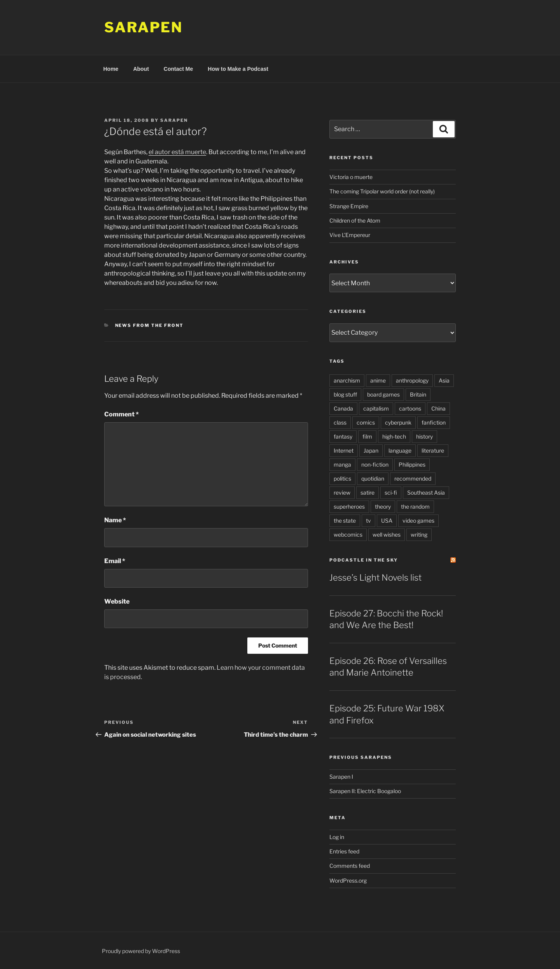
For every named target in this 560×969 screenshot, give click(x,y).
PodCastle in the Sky (364, 560)
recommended (413, 478)
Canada (343, 408)
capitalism (376, 408)
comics (366, 422)
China (438, 408)
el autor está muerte (177, 152)
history (424, 436)
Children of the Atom (355, 220)
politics (342, 478)
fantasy (343, 436)
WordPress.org (348, 880)
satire (367, 492)
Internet (344, 450)
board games (383, 394)
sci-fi (391, 492)
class (340, 422)
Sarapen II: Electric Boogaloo (365, 791)
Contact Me (178, 69)
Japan (371, 450)
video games (418, 520)
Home (111, 69)
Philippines (412, 464)
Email (115, 561)
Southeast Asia (426, 492)
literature (433, 450)
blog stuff (345, 394)
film (367, 436)
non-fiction (375, 464)
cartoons (410, 408)
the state (345, 520)
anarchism (347, 380)
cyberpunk (398, 422)
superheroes (349, 506)
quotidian (373, 478)
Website (117, 601)
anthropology (412, 380)
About (141, 69)
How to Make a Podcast (238, 69)
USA (387, 520)
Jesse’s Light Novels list (375, 578)
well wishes (387, 535)
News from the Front (150, 325)
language (400, 450)
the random (415, 506)
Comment (122, 414)
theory (383, 506)
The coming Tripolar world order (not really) (382, 191)
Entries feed (344, 851)
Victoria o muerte (351, 177)
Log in (337, 837)
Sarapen (143, 27)
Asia (444, 380)
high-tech (394, 436)
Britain (418, 394)
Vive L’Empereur (350, 235)
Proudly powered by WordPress (141, 951)
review (342, 492)
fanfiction (434, 422)
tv (368, 520)
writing (419, 535)
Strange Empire (349, 206)
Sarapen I (341, 777)
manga (342, 464)
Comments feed (350, 866)
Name (115, 520)
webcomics (348, 535)
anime (378, 380)
